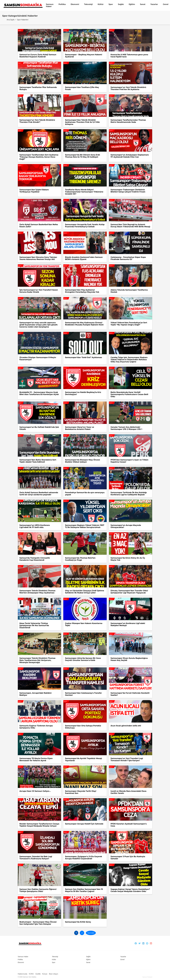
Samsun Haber (50, 5)
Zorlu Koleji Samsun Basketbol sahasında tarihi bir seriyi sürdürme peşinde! (39, 494)
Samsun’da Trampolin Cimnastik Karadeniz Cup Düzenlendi (35, 559)
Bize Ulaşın (54, 974)
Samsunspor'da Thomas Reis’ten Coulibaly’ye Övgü (80, 559)
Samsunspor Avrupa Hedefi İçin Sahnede (84, 824)
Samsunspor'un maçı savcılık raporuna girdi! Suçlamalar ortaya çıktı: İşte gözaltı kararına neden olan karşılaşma (39, 325)
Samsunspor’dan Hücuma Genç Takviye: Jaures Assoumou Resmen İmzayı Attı (38, 258)
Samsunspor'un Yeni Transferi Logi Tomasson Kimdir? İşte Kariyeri (127, 759)
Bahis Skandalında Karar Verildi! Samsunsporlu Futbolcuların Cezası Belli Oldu (129, 394)
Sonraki (91, 933)
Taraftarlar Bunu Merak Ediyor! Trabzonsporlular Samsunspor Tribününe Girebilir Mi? (84, 192)
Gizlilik (38, 974)
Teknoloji (88, 4)
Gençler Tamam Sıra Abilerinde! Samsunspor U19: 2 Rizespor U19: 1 (126, 428)
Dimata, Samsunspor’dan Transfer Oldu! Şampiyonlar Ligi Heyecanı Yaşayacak (129, 592)
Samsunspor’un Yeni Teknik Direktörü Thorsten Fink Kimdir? (37, 121)
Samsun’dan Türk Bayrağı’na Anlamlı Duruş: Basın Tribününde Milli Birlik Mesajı (130, 226)
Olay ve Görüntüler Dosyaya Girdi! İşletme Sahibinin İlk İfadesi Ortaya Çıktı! (84, 592)
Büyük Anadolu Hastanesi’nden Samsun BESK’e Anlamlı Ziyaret (84, 258)
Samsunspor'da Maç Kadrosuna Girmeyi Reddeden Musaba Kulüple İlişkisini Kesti (84, 324)
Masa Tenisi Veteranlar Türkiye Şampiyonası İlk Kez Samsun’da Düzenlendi (34, 625)
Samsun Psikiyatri (147, 977)
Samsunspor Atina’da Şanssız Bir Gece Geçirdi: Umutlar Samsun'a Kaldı (83, 659)
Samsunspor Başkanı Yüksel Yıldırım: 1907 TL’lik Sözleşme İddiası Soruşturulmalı (85, 526)
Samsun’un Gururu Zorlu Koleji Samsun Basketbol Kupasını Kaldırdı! (38, 56)
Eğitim (132, 4)
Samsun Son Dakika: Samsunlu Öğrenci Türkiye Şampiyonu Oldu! (38, 890)
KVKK (31, 974)
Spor (111, 4)
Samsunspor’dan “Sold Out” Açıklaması (83, 357)
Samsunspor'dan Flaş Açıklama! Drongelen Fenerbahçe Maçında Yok (82, 291)
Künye (45, 974)
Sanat (143, 4)
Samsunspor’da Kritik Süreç (78, 922)
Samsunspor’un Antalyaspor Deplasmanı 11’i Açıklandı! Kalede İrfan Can (130, 156)
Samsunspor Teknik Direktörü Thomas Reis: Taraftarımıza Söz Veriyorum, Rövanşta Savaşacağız (37, 660)
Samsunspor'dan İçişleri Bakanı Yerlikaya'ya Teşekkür (34, 191)
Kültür (101, 4)
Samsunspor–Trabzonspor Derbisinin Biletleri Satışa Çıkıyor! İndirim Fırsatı (128, 191)
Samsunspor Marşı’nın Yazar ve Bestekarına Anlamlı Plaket (80, 428)
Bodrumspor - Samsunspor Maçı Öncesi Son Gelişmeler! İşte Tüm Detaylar (38, 923)
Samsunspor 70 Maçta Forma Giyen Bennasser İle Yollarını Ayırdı (36, 759)
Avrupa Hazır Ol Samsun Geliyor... (35, 791)
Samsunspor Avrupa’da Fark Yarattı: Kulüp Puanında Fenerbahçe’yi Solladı (85, 226)
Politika (62, 4)
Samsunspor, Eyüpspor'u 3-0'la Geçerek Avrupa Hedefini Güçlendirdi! (83, 858)
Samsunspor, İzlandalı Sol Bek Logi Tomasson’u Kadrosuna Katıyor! (36, 858)
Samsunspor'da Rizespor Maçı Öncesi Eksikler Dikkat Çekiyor (82, 461)
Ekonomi (75, 4)
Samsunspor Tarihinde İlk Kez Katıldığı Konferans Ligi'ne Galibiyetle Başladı (129, 494)
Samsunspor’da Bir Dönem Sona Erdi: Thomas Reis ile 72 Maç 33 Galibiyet (83, 156)
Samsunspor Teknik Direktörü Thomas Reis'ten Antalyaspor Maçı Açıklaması (37, 592)
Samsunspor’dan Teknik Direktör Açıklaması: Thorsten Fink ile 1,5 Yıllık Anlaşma (82, 122)
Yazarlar (154, 4)
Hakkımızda (23, 974)
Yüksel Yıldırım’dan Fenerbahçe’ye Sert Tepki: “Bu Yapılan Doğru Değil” (129, 324)
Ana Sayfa (11, 20)
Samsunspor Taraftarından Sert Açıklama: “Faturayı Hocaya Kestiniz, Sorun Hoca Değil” (39, 157)
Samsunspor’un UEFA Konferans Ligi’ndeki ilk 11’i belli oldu (35, 526)
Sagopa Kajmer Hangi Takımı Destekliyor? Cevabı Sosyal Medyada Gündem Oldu (130, 890)
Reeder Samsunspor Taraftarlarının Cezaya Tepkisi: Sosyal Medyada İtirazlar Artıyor (39, 825)
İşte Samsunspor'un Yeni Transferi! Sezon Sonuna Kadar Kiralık (39, 291)
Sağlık (121, 4)
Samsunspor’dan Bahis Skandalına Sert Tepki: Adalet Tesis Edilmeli (38, 461)
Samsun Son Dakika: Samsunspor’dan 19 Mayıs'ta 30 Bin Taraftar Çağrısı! (84, 890)
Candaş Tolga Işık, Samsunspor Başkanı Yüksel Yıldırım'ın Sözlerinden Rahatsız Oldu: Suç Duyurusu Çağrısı (129, 360)
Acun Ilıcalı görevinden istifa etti (126, 726)
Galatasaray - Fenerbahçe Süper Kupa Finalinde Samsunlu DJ (128, 258)
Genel (166, 4)
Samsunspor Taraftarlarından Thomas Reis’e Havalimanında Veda (128, 121)
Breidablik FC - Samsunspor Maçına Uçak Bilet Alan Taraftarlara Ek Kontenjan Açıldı (39, 393)
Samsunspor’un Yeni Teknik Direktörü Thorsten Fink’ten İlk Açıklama (128, 88)
